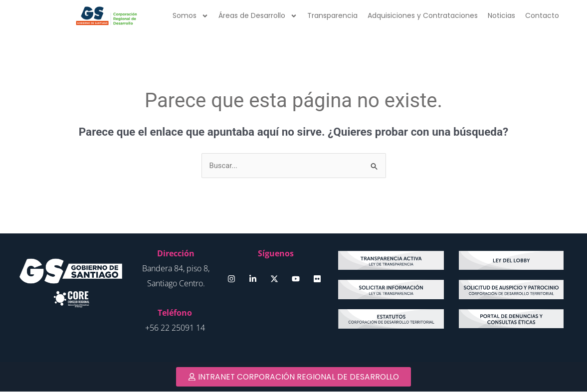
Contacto (542, 15)
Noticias (501, 15)
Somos (191, 16)
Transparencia (332, 15)
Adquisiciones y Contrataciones (423, 15)
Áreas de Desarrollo (258, 16)
